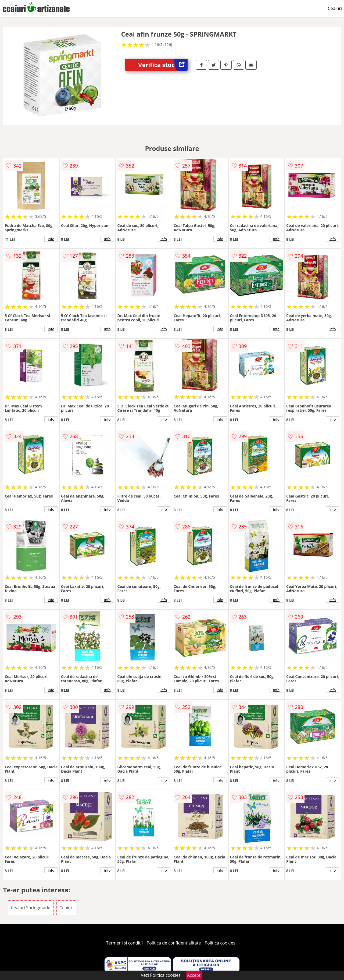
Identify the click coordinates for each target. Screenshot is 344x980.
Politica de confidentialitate (174, 943)
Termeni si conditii (125, 943)
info (51, 239)
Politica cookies (220, 943)
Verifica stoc (163, 65)
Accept (194, 975)
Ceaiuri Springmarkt (31, 908)
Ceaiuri (335, 8)
